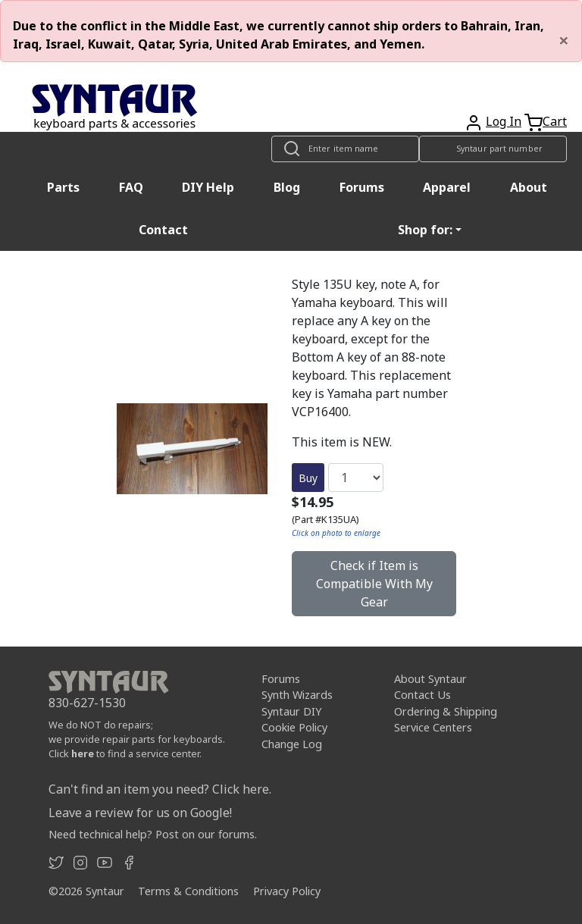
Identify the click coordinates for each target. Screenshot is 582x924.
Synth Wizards (297, 695)
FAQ (131, 187)
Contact (163, 230)
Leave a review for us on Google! (140, 813)
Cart (555, 121)
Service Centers (433, 727)
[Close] (564, 40)
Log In (504, 121)
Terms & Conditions (188, 891)
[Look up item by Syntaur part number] (493, 149)
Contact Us (422, 695)
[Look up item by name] (345, 149)
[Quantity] (356, 478)
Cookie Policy (294, 727)
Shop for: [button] (425, 230)
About (529, 187)
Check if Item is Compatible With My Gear (374, 584)
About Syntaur (430, 679)
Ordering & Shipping (446, 711)
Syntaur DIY (291, 711)
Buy (308, 478)
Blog (287, 187)
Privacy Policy (287, 891)
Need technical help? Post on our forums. (153, 834)
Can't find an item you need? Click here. (160, 789)
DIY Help (208, 187)
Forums (362, 187)
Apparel (447, 187)
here (83, 753)
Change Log (292, 744)
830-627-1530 (87, 703)
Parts (63, 187)
